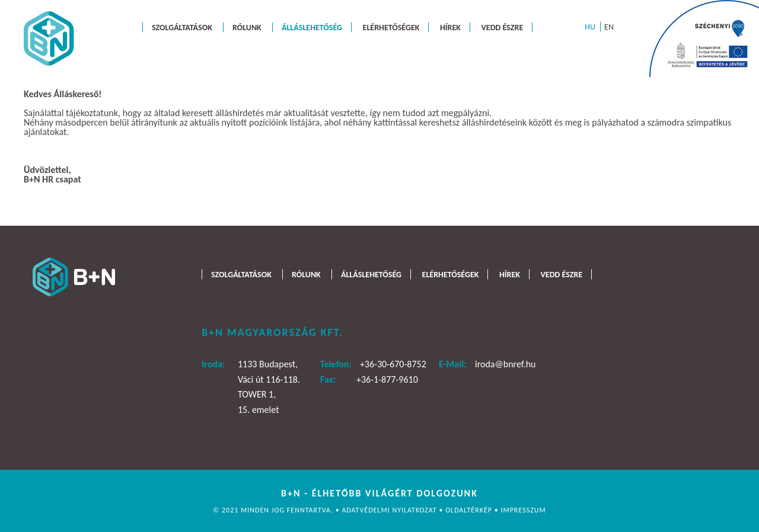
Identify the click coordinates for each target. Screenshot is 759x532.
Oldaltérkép (470, 510)
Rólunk (247, 27)
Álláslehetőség (312, 27)
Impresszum (523, 510)
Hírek (450, 27)
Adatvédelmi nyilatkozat (390, 510)
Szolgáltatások (182, 27)
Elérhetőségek (391, 27)
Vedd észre (503, 27)
